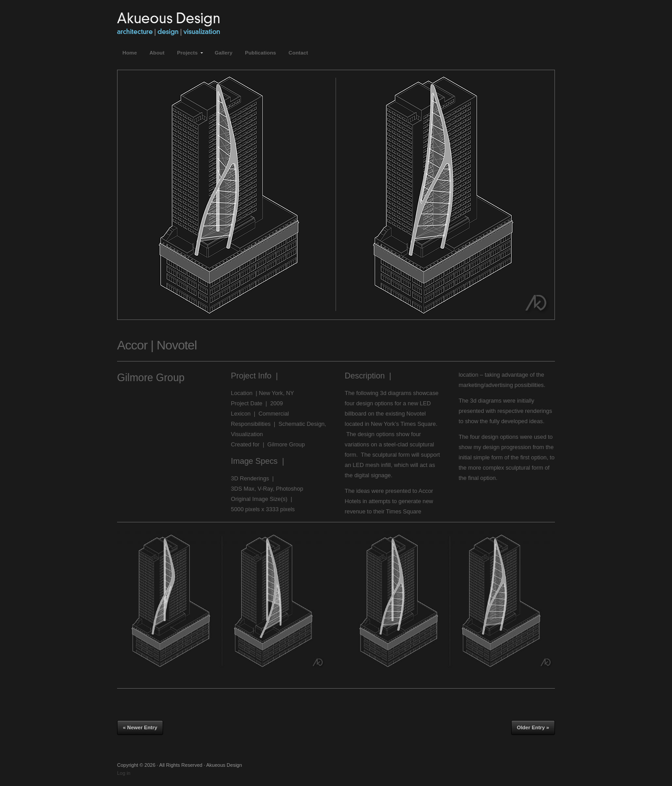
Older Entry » (533, 727)
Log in (124, 773)
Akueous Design (168, 22)
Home (130, 53)
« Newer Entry (140, 727)
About (157, 53)
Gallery (223, 53)
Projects (188, 55)
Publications (260, 53)
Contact (298, 53)
